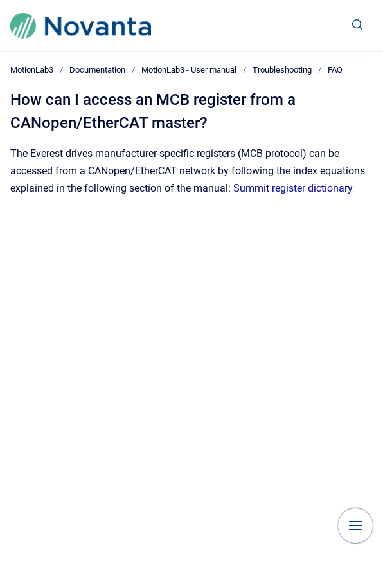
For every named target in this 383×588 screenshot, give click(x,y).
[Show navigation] (355, 526)
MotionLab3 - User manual (189, 70)
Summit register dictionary (293, 188)
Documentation (97, 70)
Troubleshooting (282, 70)
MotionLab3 (32, 70)
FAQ (335, 70)
